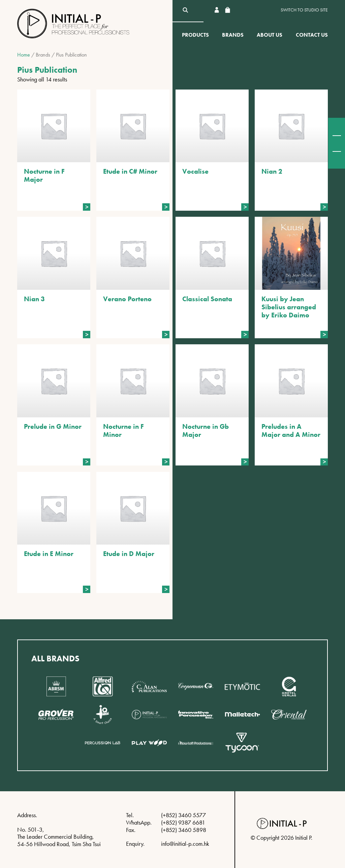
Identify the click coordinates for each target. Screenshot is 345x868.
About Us (270, 35)
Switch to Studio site (304, 10)
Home (24, 55)
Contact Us (312, 35)
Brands (233, 35)
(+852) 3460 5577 (183, 815)
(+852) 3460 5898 (184, 830)
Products (195, 35)
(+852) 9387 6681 (183, 822)
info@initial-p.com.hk (185, 844)
